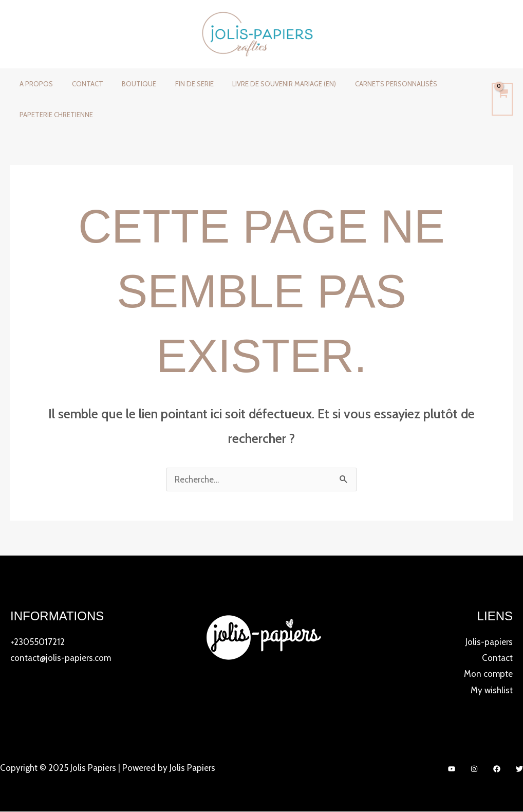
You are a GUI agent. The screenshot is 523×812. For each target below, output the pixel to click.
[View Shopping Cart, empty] (502, 99)
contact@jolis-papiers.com (61, 658)
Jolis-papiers (489, 642)
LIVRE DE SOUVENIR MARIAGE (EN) (260, 84)
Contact (79, 84)
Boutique (126, 84)
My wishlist (492, 690)
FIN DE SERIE (175, 84)
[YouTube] (452, 769)
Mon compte (488, 674)
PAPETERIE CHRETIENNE (54, 115)
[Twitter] (519, 769)
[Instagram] (474, 769)
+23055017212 (38, 642)
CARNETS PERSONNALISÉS (366, 84)
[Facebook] (497, 769)
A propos (34, 84)
